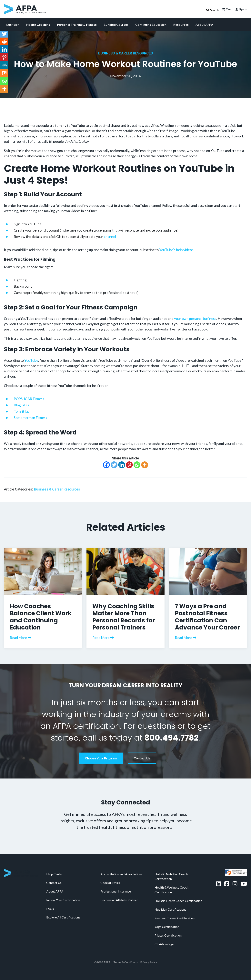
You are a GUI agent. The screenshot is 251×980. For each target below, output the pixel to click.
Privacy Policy (149, 962)
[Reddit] (4, 41)
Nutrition (13, 24)
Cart (226, 9)
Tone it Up (21, 411)
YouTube (31, 360)
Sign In (241, 9)
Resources (181, 24)
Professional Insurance (116, 891)
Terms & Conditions (126, 962)
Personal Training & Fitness (77, 24)
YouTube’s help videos (176, 250)
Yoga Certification (167, 927)
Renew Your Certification (63, 900)
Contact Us (142, 758)
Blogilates (21, 405)
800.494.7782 (171, 738)
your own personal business (195, 318)
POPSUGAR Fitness (29, 399)
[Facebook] (106, 465)
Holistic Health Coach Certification (178, 901)
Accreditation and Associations (121, 874)
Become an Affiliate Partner (119, 900)
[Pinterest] (129, 465)
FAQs (50, 909)
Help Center (55, 874)
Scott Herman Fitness (30, 418)
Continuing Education (151, 24)
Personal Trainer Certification (175, 918)
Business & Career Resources (126, 53)
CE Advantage (164, 944)
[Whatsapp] (137, 465)
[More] (145, 465)
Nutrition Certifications (170, 909)
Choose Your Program (101, 758)
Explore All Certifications (63, 917)
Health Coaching (38, 24)
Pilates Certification (168, 935)
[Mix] (4, 73)
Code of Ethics (110, 883)
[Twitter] (114, 465)
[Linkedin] (122, 465)
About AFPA (204, 24)
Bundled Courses (116, 24)
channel (110, 236)
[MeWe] (4, 65)
